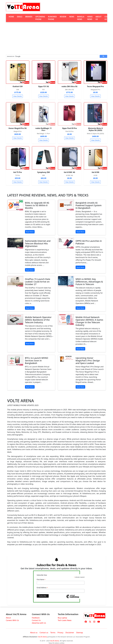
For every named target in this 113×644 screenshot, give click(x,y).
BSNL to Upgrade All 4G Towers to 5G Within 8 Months (37, 205)
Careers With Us (12, 620)
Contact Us (36, 620)
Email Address (42, 588)
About (8, 618)
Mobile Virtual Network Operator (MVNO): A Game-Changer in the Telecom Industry (90, 321)
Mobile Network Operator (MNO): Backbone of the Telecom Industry (38, 320)
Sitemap (80, 633)
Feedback (36, 618)
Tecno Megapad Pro (95, 86)
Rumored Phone (52, 18)
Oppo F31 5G (44, 86)
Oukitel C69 (18, 86)
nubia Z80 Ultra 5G (69, 86)
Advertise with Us (39, 623)
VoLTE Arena (42, 637)
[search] (52, 56)
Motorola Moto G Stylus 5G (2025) (95, 129)
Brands (29, 17)
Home (11, 17)
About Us (98, 18)
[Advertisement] (57, 38)
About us (34, 633)
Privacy (60, 633)
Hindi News (90, 18)
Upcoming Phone (40, 18)
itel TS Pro (18, 172)
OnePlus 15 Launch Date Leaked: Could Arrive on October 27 (38, 282)
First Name (41, 580)
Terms (53, 633)
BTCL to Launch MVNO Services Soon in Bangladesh (37, 361)
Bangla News (81, 18)
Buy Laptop (62, 618)
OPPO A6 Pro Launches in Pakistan (89, 242)
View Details (18, 96)
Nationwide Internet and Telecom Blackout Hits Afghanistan (38, 243)
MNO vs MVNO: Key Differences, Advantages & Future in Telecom (89, 282)
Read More (30, 232)
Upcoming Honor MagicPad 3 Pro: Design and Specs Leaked (88, 361)
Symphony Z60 (44, 172)
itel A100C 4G (70, 172)
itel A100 (95, 172)
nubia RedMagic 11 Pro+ (44, 129)
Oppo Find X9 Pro (69, 128)
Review (63, 17)
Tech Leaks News (65, 620)
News (72, 17)
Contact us (44, 633)
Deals (20, 17)
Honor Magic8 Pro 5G (18, 128)
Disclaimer (70, 633)
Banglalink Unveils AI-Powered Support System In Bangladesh (89, 205)
